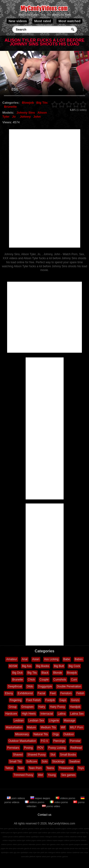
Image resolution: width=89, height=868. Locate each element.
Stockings (58, 761)
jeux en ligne (12, 833)
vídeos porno (66, 798)
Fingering (16, 700)
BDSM (13, 666)
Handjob (75, 707)
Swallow (75, 761)
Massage (70, 721)
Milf (63, 727)
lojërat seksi (41, 857)
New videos (18, 21)
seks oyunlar (64, 848)
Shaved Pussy (36, 755)
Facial (42, 693)
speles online (64, 837)
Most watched (69, 21)
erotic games (62, 857)
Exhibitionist (25, 693)
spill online (33, 833)
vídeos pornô (70, 840)
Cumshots (60, 680)
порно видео (41, 798)
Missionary (22, 734)
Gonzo (75, 700)
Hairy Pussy (57, 707)
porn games (52, 857)
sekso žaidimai (73, 852)
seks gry (13, 852)
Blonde (58, 673)
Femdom (66, 693)
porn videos (16, 798)
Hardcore (11, 714)
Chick (31, 680)
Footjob (50, 700)
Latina (62, 714)
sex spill (40, 848)
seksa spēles (61, 852)
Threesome (66, 768)
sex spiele (70, 844)
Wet (40, 775)
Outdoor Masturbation (22, 741)
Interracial (47, 714)
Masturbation (14, 727)
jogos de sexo (7, 848)
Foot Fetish (33, 700)
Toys (81, 768)
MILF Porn (77, 727)
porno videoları (29, 844)
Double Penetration (69, 686)
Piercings (59, 741)
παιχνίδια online (15, 840)
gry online (81, 833)
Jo (14, 117)
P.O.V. (45, 741)
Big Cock (74, 666)
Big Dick (17, 673)
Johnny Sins (26, 113)
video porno (59, 802)
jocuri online (13, 837)
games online (34, 829)
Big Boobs (43, 666)
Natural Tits (41, 734)
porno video (51, 806)
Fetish (80, 693)
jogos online (67, 829)
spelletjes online (38, 837)
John (37, 117)
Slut (53, 755)
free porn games (7, 829)
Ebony (9, 693)
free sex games (21, 829)
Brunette (10, 107)
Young (52, 775)
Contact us (44, 815)
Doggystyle (45, 686)
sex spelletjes (23, 852)
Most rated (43, 21)
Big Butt (59, 666)
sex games (51, 844)
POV (40, 748)
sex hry (82, 848)
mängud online (51, 837)
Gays (63, 700)
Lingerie (54, 721)
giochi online (23, 833)
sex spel (48, 848)
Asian (36, 659)
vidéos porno (35, 802)
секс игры (61, 844)
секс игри (84, 852)
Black (45, 673)
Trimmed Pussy (23, 775)
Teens (50, 768)
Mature (31, 727)
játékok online (25, 837)
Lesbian (19, 721)
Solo (45, 761)
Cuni (74, 680)
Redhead (76, 748)
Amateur (12, 659)
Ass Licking (51, 659)
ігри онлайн (71, 833)
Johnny (25, 117)
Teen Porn (35, 768)
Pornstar (75, 741)
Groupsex (28, 707)
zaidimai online (76, 837)
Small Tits (15, 761)
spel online (42, 833)
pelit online (61, 833)
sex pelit (40, 852)
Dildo (30, 686)
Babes (79, 659)
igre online (26, 840)
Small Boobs (68, 755)
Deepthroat (15, 686)
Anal (25, 659)
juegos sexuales (81, 844)
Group (12, 707)
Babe (67, 659)
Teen (21, 768)
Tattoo (9, 768)
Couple (44, 680)
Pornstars (13, 748)
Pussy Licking (57, 748)
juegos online (78, 829)
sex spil (55, 848)
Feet (53, 693)
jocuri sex (74, 848)
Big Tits (42, 103)
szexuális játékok (28, 857)
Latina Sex (77, 714)
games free (45, 829)
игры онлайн (55, 829)
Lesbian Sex (36, 721)
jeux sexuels (18, 848)
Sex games (68, 775)
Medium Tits (48, 727)
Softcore (32, 761)
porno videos (81, 840)
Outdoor (69, 734)
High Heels (29, 714)
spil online (52, 833)
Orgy (56, 734)
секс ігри (33, 852)
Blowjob (28, 103)
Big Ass (27, 666)
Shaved (18, 755)
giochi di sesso (30, 848)
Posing (28, 748)
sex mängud (50, 852)
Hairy (42, 707)
